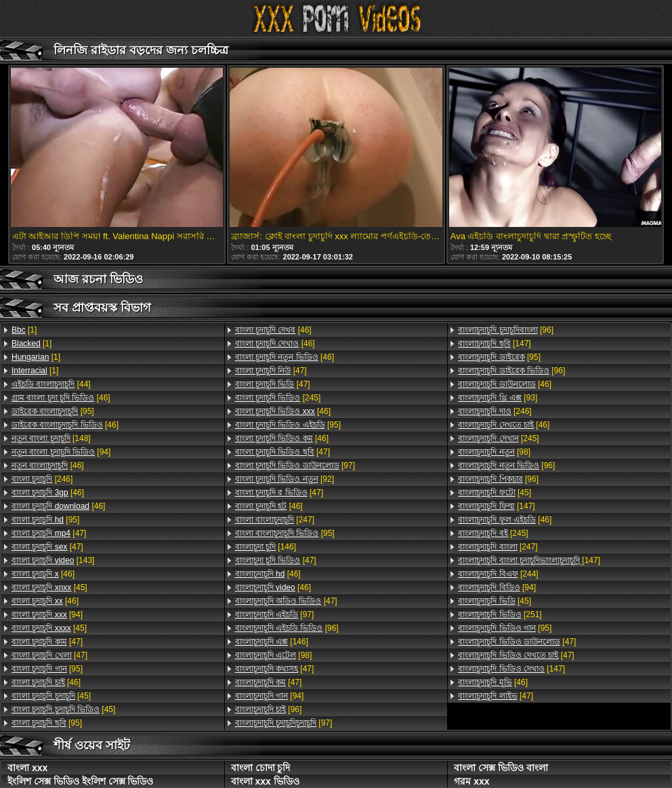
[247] (275, 520)
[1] (24, 330)
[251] (500, 615)
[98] (274, 655)
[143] (53, 560)
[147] (494, 344)
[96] (287, 628)
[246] (42, 479)
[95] (53, 411)
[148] (51, 438)
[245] (278, 398)
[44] (51, 384)
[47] (49, 533)
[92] (285, 479)
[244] (498, 574)
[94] (61, 452)
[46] (61, 398)
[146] (266, 547)
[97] (295, 465)
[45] (49, 587)
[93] (498, 398)
